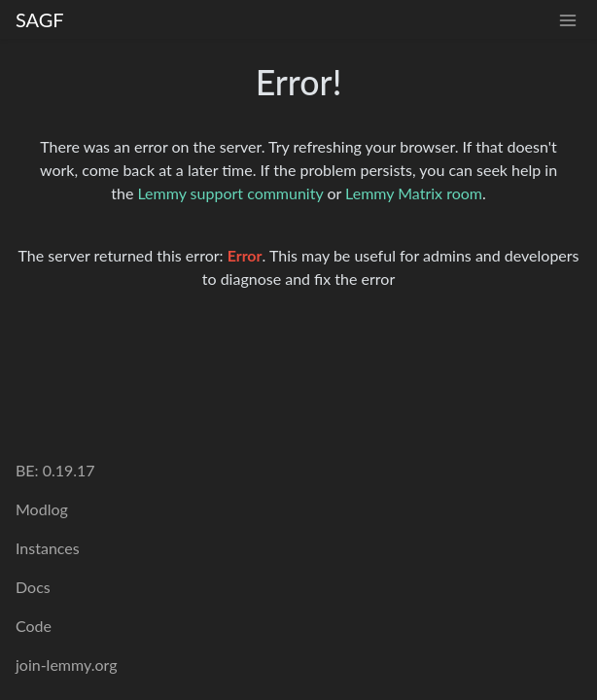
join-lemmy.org (66, 665)
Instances (48, 548)
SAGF (40, 19)
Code (34, 626)
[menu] (568, 20)
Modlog (42, 509)
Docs (33, 587)
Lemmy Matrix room (414, 193)
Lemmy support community (230, 193)
